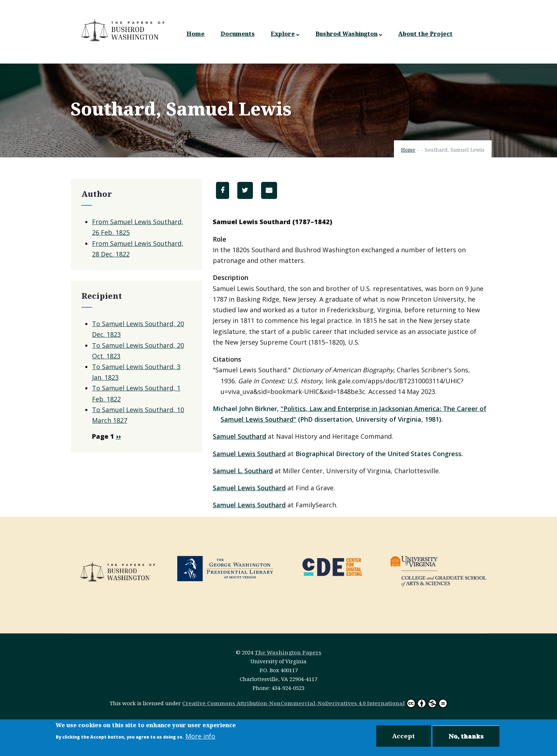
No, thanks (466, 736)
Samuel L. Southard (243, 471)
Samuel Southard (239, 436)
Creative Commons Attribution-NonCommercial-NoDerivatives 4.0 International (294, 703)
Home (196, 34)
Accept (404, 736)
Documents (238, 34)
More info (200, 736)
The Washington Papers (288, 652)
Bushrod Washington (349, 34)
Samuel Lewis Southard (249, 454)
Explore (285, 34)
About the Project (425, 34)
